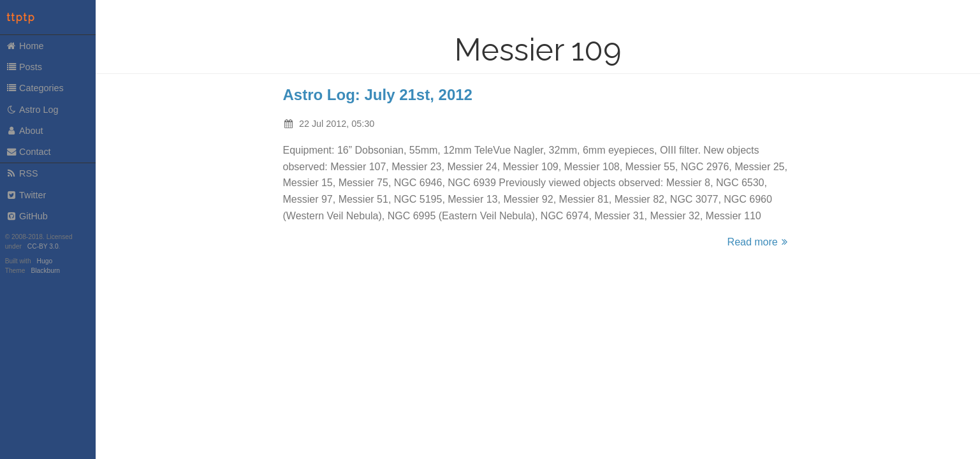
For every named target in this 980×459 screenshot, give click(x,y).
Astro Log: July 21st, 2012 (378, 95)
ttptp (21, 18)
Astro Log (32, 110)
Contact (28, 152)
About (25, 131)
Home (25, 46)
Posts (24, 67)
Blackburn (46, 271)
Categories (35, 88)
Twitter (26, 195)
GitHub (27, 216)
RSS (22, 173)
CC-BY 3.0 (43, 246)
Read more (759, 242)
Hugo (45, 261)
